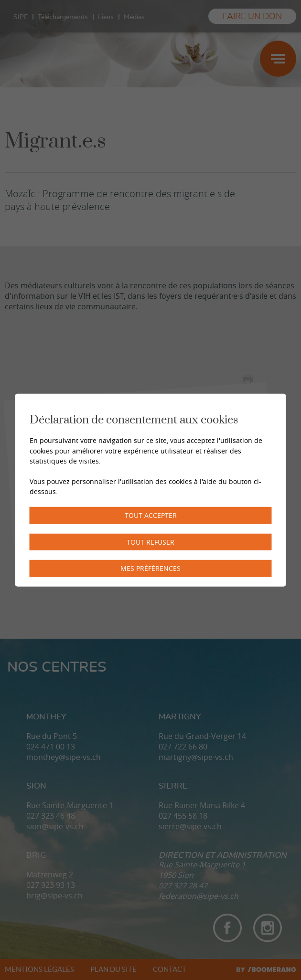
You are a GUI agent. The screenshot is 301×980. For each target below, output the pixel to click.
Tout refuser (150, 542)
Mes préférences (150, 568)
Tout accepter (151, 515)
